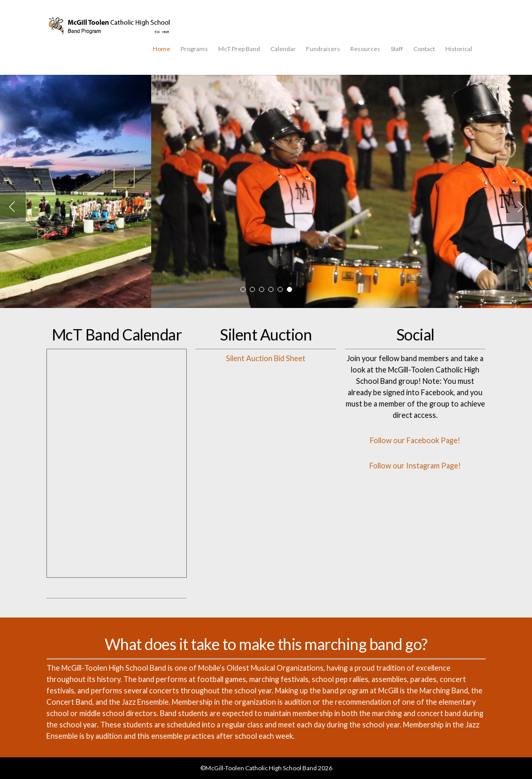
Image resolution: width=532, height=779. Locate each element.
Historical (459, 49)
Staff (397, 49)
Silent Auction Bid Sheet (266, 358)
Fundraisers (323, 49)
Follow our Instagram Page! (415, 466)
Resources (365, 49)
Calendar (283, 49)
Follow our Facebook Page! (415, 440)
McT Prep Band (239, 49)
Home (162, 49)
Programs (194, 49)
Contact (424, 49)
